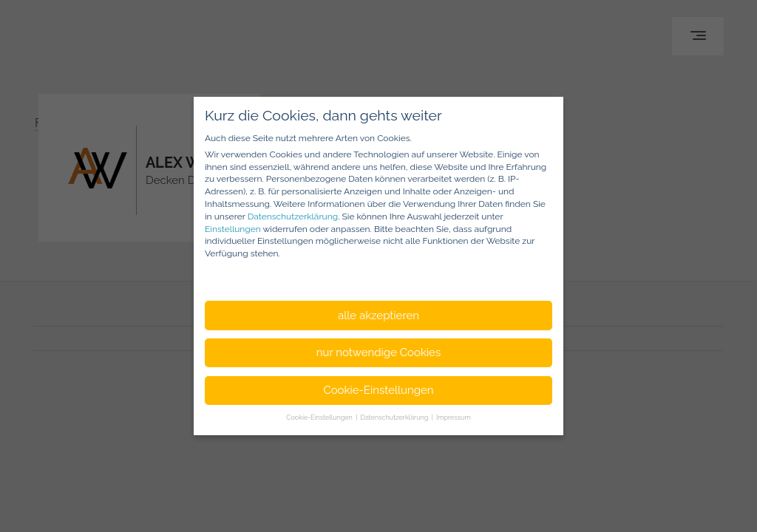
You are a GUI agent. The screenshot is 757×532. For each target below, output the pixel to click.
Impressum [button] (454, 417)
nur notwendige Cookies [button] (378, 352)
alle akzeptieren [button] (378, 316)
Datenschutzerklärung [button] (396, 417)
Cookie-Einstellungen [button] (378, 390)
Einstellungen (233, 229)
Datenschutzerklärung (293, 216)
